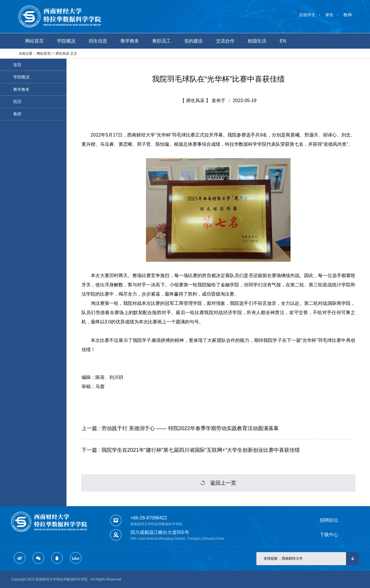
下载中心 (329, 535)
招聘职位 (329, 520)
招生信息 (98, 41)
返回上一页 (218, 483)
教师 (347, 15)
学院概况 (66, 41)
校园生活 (257, 41)
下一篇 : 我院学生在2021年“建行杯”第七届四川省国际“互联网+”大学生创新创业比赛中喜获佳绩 (191, 450)
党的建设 (193, 41)
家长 (330, 15)
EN (283, 41)
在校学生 (307, 15)
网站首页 (34, 41)
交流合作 (225, 41)
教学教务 (130, 41)
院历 (17, 102)
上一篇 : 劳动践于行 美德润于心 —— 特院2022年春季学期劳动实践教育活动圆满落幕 (180, 428)
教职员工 (162, 41)
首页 (17, 65)
